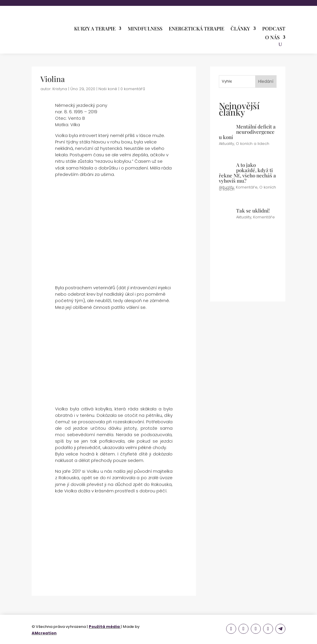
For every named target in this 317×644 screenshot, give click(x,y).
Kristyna (60, 89)
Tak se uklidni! (253, 210)
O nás (272, 38)
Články (240, 29)
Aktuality (226, 144)
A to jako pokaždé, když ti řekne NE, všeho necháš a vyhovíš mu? (247, 173)
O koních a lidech (253, 144)
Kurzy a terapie (95, 29)
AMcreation (44, 633)
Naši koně (108, 89)
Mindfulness (145, 29)
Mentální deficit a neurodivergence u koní (247, 132)
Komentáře (247, 187)
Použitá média (104, 627)
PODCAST (274, 29)
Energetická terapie (196, 29)
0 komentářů (133, 89)
